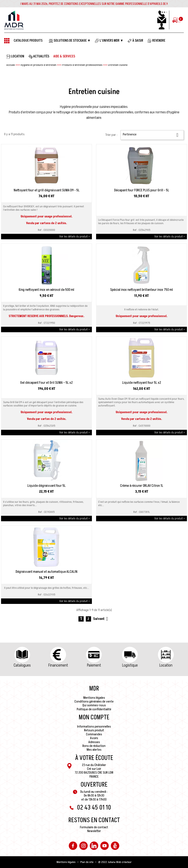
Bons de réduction (94, 746)
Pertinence (152, 135)
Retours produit (94, 730)
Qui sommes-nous (94, 705)
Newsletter (94, 831)
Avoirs (94, 738)
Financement (58, 665)
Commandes (94, 734)
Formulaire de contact (94, 827)
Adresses (94, 742)
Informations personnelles (94, 726)
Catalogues (22, 665)
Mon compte (94, 717)
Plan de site (87, 862)
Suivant (101, 619)
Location (166, 665)
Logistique (130, 665)
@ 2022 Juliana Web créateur (115, 862)
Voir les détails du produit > (75, 236)
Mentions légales (94, 698)
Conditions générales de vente (94, 701)
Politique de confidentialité (94, 709)
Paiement (94, 665)
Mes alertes (94, 750)
